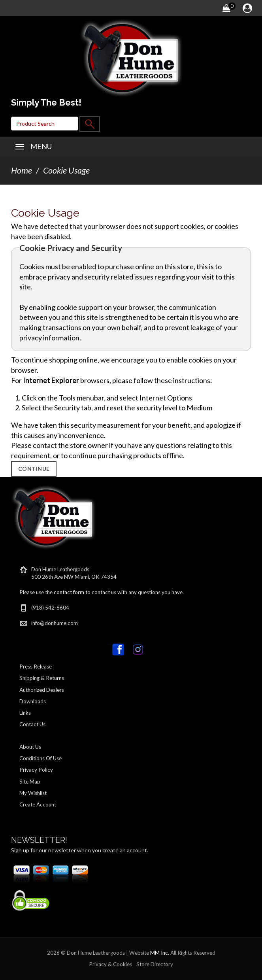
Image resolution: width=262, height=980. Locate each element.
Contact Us (32, 724)
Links (25, 713)
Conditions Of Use (41, 758)
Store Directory (155, 964)
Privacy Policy (36, 770)
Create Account (38, 804)
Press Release (36, 667)
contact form (69, 592)
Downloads (33, 701)
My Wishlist (33, 793)
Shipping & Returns (42, 678)
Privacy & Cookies (110, 964)
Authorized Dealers (42, 690)
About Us (30, 747)
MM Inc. (160, 953)
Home (22, 170)
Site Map (30, 782)
